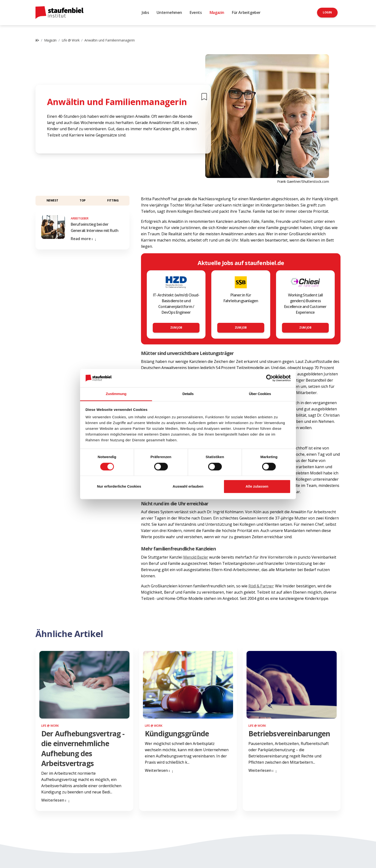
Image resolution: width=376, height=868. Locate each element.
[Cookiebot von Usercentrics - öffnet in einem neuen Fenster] (270, 378)
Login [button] (327, 12)
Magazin (217, 12)
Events (196, 12)
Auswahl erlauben (188, 487)
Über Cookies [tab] (260, 394)
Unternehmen (169, 12)
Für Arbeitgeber (246, 12)
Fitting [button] (113, 200)
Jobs (145, 12)
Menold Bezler (196, 557)
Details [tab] (188, 394)
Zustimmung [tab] (116, 394)
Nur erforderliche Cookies (119, 487)
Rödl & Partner (261, 586)
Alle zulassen (257, 487)
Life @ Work (71, 40)
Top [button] (83, 200)
